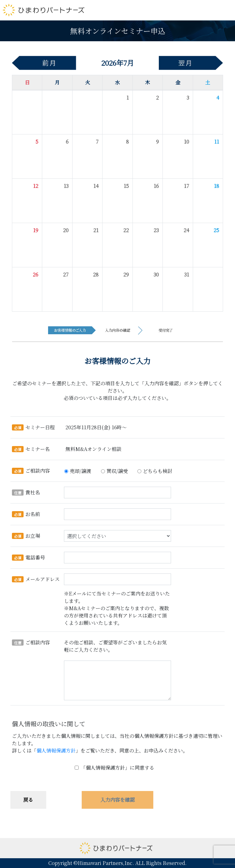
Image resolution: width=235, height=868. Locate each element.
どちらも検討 (158, 471)
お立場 (26, 536)
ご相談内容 (31, 471)
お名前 (26, 514)
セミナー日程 (33, 427)
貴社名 (26, 492)
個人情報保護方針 (56, 751)
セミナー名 (31, 449)
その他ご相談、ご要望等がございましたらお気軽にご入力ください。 (115, 646)
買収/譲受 (117, 471)
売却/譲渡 (80, 471)
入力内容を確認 (117, 800)
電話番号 (28, 557)
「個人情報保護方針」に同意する (117, 768)
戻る (28, 800)
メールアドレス (36, 579)
